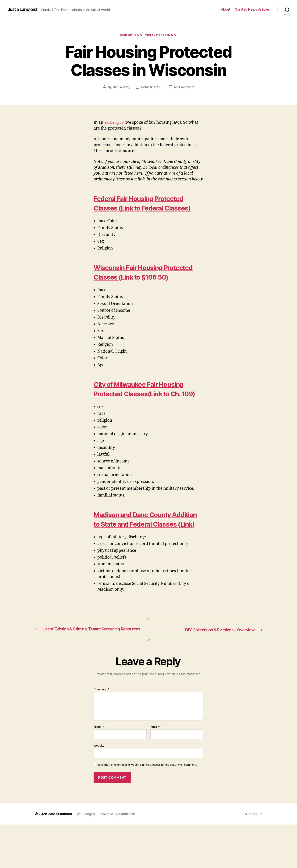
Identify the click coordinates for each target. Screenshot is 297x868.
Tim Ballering (121, 88)
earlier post (115, 123)
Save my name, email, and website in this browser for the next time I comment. (147, 808)
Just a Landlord (23, 9)
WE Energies (87, 857)
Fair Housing (131, 36)
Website (99, 789)
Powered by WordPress (120, 857)
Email (155, 770)
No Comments (185, 88)
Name (99, 770)
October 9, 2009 (152, 88)
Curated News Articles (252, 9)
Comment (101, 733)
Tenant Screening (161, 36)
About (226, 9)
